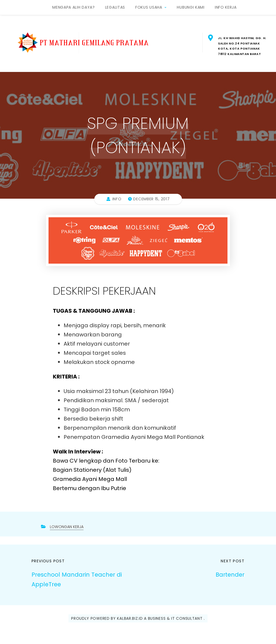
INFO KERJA (226, 7)
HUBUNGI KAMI (191, 7)
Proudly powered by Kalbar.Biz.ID (107, 618)
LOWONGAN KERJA (67, 527)
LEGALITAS (115, 7)
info (117, 199)
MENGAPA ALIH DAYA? (74, 7)
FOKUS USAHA (149, 7)
